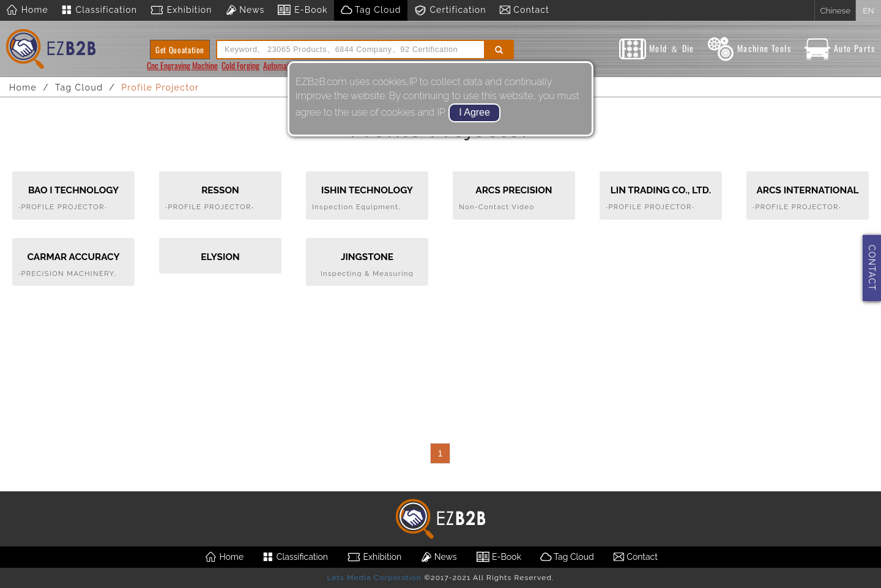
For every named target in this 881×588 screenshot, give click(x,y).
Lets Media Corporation (374, 578)
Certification (450, 10)
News (245, 10)
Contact (524, 10)
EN (868, 10)
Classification (99, 10)
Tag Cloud (371, 10)
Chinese (835, 10)
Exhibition (181, 10)
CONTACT (872, 268)
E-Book (302, 10)
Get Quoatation (180, 50)
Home (27, 10)
